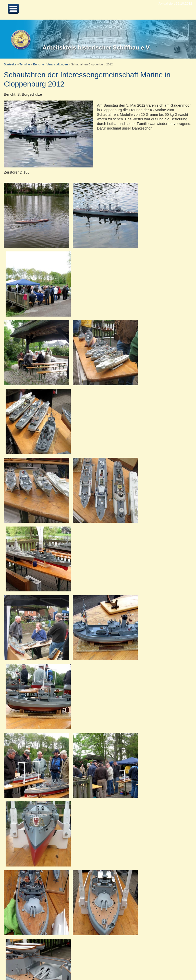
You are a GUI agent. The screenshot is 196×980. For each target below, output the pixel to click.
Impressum (58, 964)
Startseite (10, 64)
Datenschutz (79, 964)
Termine (25, 64)
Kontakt (40, 964)
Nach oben (22, 964)
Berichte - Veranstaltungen (51, 64)
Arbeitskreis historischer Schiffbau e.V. (164, 964)
